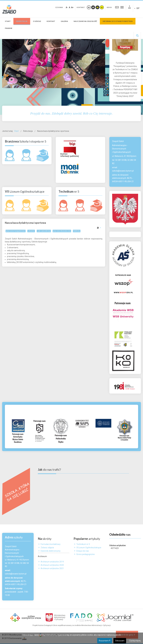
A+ (72, 7)
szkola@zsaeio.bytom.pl (123, 171)
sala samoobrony (44, 231)
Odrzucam (120, 641)
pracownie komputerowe (16, 231)
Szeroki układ (122, 7)
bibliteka (77, 231)
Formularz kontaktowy (51, 544)
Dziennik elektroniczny (51, 551)
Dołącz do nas (83, 551)
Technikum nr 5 (83, 544)
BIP (138, 8)
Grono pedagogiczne (86, 554)
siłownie (31, 231)
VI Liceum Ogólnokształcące (89, 548)
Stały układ (117, 7)
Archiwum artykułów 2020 (52, 565)
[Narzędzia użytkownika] (99, 228)
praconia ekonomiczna (62, 231)
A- (67, 7)
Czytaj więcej (135, 641)
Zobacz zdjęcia (47, 548)
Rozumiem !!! (105, 641)
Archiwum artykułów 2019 (52, 562)
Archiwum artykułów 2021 (52, 568)
